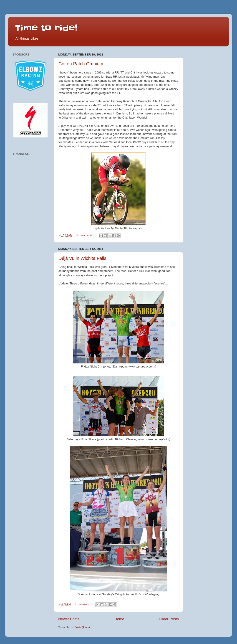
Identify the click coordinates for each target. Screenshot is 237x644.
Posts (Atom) (82, 627)
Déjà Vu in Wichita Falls (82, 258)
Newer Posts (69, 619)
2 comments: (82, 604)
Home (119, 619)
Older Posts (169, 619)
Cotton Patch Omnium (81, 64)
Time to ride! (46, 28)
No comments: (85, 235)
